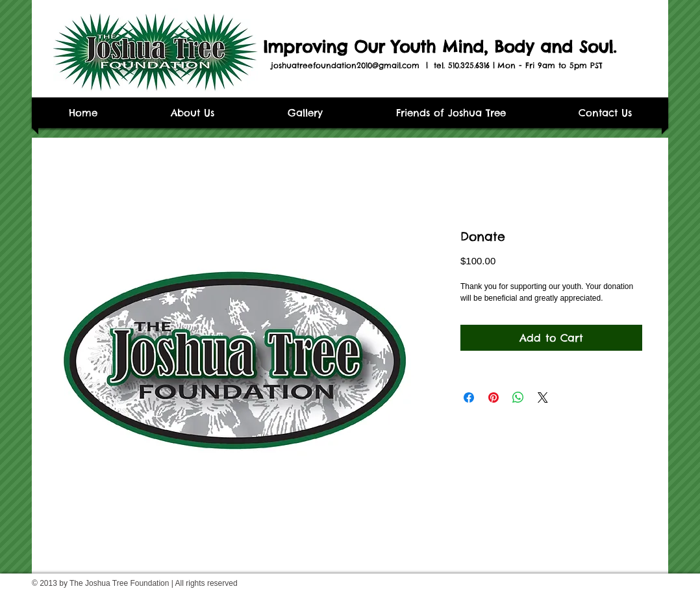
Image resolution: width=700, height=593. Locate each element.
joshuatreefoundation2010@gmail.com (345, 65)
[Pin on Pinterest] (494, 397)
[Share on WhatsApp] (518, 397)
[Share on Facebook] (469, 397)
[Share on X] (543, 397)
